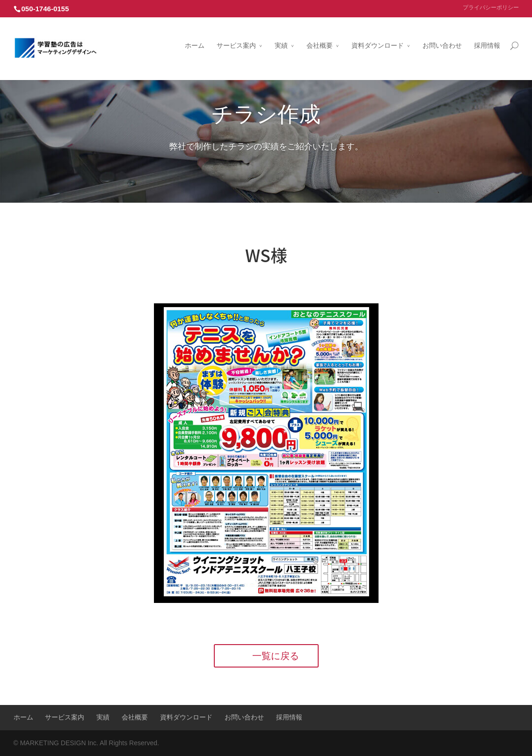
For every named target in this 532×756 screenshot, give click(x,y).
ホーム (195, 34)
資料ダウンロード (378, 34)
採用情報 (487, 34)
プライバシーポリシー (491, 7)
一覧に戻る (276, 656)
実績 (281, 34)
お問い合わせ (442, 34)
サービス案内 (236, 34)
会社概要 (320, 34)
